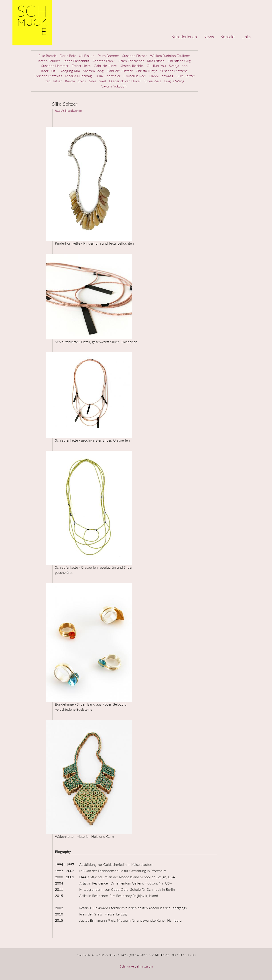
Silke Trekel (97, 81)
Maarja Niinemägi (79, 76)
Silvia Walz (153, 81)
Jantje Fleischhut (76, 61)
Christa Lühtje (146, 71)
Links (246, 37)
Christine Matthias (48, 76)
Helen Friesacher (131, 61)
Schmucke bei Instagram (136, 966)
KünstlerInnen (184, 37)
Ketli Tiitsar (53, 81)
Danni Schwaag (161, 76)
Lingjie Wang (174, 81)
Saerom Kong (93, 71)
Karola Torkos (75, 81)
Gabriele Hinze (105, 66)
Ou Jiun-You (156, 66)
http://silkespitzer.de (68, 111)
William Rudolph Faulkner (170, 56)
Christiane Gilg (179, 61)
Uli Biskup (87, 56)
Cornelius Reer (135, 76)
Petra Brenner (108, 56)
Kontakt (228, 37)
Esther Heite (81, 66)
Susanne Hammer (55, 66)
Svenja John (178, 66)
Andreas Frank (104, 61)
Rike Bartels (48, 56)
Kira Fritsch (156, 61)
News (209, 37)
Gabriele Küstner (120, 71)
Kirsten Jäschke (132, 66)
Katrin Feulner (49, 61)
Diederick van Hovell (125, 81)
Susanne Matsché (174, 71)
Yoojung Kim (70, 71)
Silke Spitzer (186, 76)
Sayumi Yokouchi (114, 86)
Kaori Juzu (49, 71)
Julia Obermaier (108, 76)
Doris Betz (68, 56)
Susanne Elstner (135, 56)
